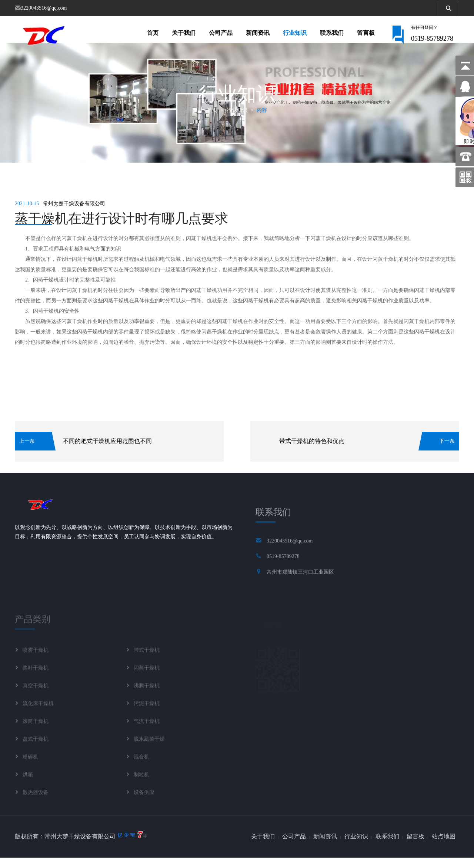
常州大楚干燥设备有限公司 (74, 214)
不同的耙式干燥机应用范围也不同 (107, 451)
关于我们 (184, 35)
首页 (153, 35)
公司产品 (221, 35)
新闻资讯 (258, 35)
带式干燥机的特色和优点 (312, 451)
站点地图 (444, 847)
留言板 (366, 35)
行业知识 (295, 35)
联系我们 (332, 35)
